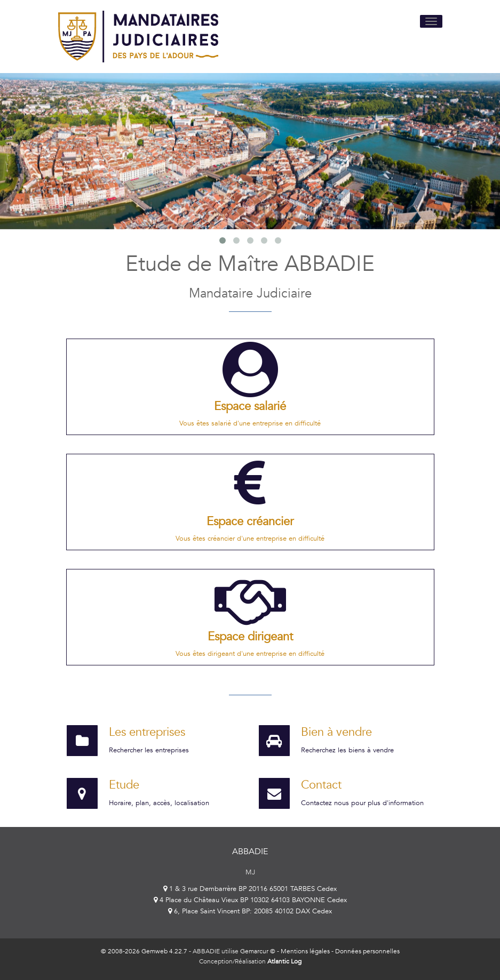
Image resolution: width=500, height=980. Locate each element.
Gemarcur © (258, 951)
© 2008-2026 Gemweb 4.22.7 (144, 951)
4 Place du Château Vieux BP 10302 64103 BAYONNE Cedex (250, 900)
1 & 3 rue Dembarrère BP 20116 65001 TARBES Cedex (250, 889)
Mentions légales (305, 951)
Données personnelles (367, 951)
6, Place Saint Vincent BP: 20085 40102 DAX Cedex (250, 911)
